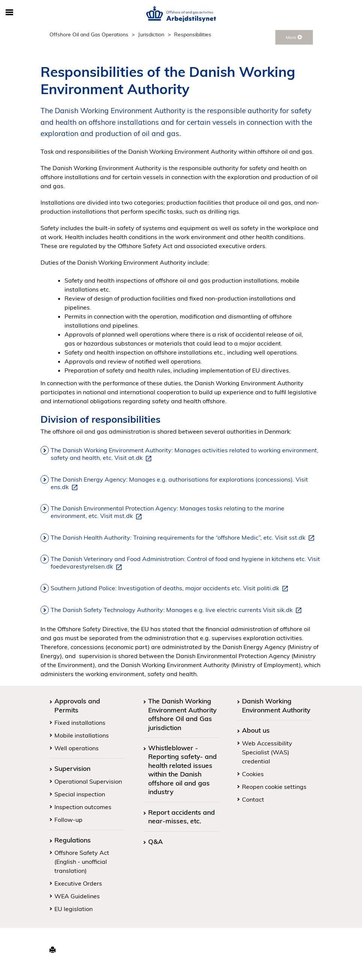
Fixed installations (80, 723)
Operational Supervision (88, 781)
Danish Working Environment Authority (276, 705)
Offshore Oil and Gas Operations (89, 34)
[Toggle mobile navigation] (10, 13)
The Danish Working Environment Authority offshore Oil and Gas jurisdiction (182, 714)
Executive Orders (78, 883)
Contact (253, 799)
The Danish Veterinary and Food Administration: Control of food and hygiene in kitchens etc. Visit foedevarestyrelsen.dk (185, 563)
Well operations (77, 748)
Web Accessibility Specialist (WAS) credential (267, 752)
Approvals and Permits (77, 705)
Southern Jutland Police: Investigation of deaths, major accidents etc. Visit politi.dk (171, 588)
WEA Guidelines (77, 896)
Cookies (253, 774)
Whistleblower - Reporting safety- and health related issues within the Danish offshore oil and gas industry (183, 770)
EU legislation (74, 909)
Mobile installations (82, 735)
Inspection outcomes (83, 807)
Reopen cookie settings (274, 787)
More (294, 37)
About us (256, 730)
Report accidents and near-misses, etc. (182, 816)
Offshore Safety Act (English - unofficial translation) (82, 862)
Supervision (72, 768)
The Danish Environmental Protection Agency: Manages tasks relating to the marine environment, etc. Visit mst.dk (167, 512)
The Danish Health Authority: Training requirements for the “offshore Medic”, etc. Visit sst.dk (184, 538)
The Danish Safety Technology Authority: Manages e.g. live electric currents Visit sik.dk (178, 610)
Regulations (73, 840)
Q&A (155, 841)
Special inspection (80, 794)
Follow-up (68, 820)
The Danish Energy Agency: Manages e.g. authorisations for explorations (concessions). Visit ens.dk (179, 483)
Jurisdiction (151, 34)
